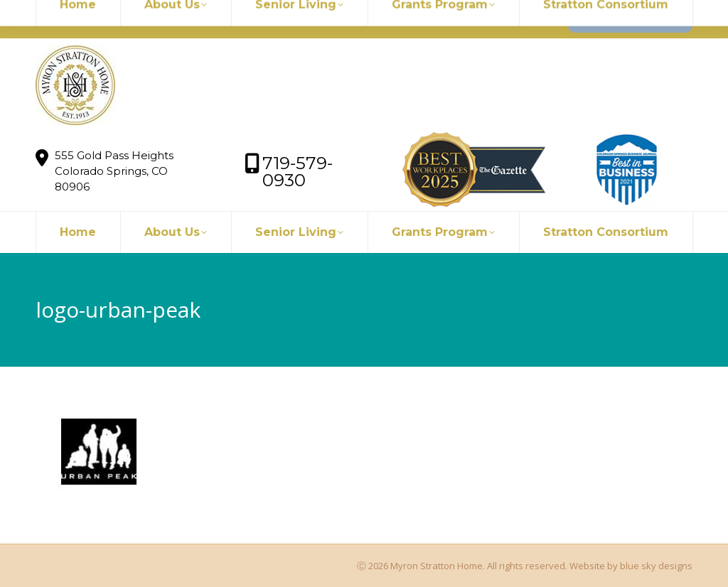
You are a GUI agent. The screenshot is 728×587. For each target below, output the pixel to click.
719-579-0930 (239, 19)
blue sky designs (656, 566)
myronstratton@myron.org (115, 19)
